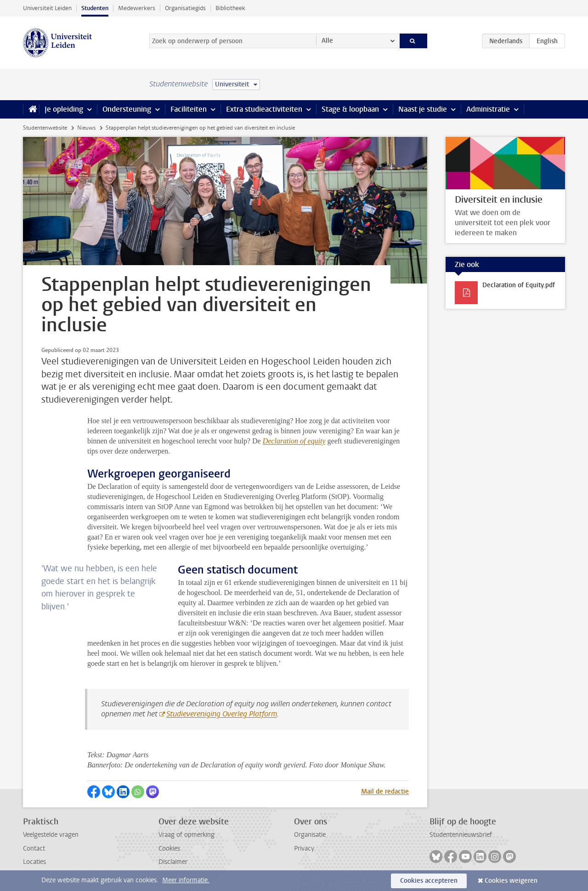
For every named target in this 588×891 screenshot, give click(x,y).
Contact (34, 848)
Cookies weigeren (511, 881)
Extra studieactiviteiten (264, 109)
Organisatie (310, 835)
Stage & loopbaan (350, 109)
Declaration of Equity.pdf (519, 285)
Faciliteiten (189, 109)
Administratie (488, 109)
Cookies (169, 848)
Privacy (304, 848)
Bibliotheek (230, 8)
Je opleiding (64, 109)
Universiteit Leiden (47, 8)
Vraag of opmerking (187, 835)
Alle (327, 41)
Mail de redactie (385, 792)
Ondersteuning (127, 109)
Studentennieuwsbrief (461, 835)
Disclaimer (173, 862)
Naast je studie (423, 109)
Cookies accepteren (429, 881)
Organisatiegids (185, 8)
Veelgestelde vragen (51, 835)
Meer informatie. (186, 880)
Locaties (34, 862)
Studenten (95, 8)
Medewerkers (137, 8)
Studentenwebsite (45, 128)
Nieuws (86, 128)
